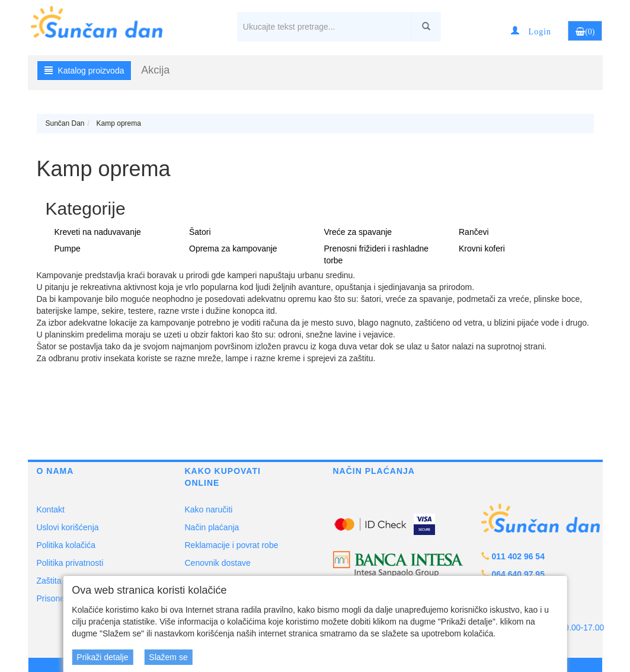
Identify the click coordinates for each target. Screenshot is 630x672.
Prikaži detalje (102, 657)
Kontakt (51, 509)
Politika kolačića (66, 545)
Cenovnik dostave (218, 563)
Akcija (155, 70)
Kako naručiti (209, 509)
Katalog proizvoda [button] (84, 71)
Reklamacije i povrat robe (232, 545)
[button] (531, 31)
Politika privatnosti (70, 563)
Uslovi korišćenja (68, 527)
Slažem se (168, 657)
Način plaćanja (212, 527)
